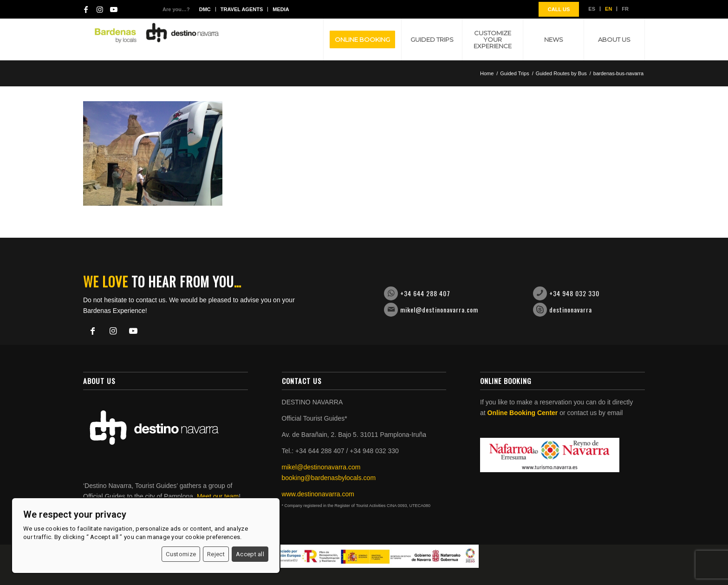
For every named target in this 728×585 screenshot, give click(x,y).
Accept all (250, 554)
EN (608, 9)
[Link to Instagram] (100, 9)
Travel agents (242, 9)
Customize (181, 554)
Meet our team (218, 496)
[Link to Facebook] (86, 9)
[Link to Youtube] (114, 9)
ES (592, 9)
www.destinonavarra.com (318, 494)
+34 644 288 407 (425, 293)
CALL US (559, 9)
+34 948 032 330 (574, 293)
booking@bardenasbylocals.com (329, 478)
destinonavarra (571, 309)
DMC (205, 9)
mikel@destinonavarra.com (439, 309)
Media (281, 9)
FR (625, 9)
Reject (216, 554)
